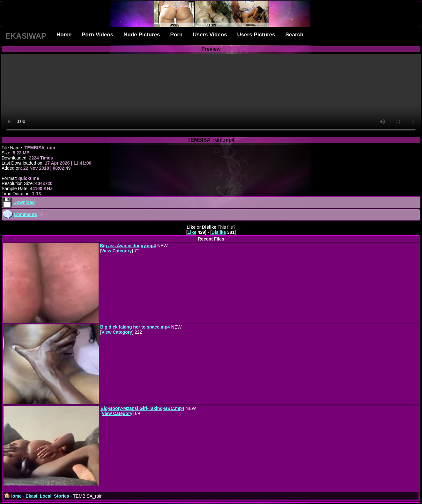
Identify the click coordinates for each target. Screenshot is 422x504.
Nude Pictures (142, 35)
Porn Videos (97, 35)
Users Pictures (256, 35)
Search (295, 35)
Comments (26, 214)
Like (192, 232)
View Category (116, 251)
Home (64, 35)
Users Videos (210, 35)
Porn (176, 35)
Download (24, 202)
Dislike (219, 232)
